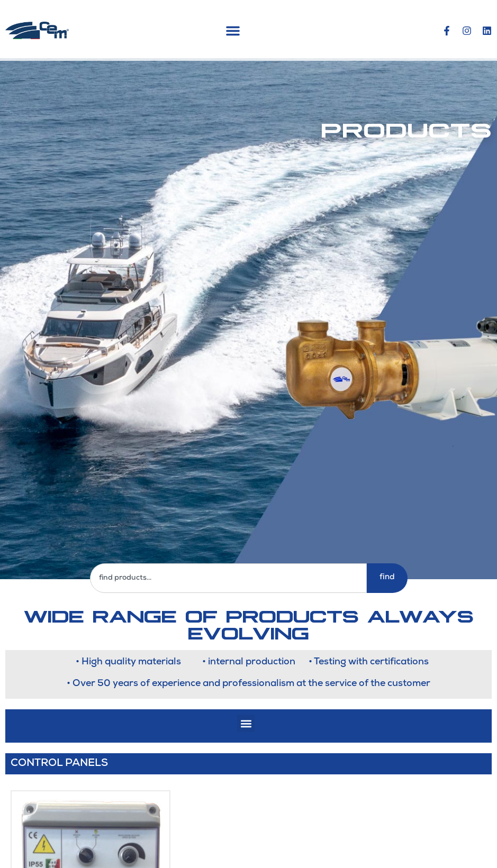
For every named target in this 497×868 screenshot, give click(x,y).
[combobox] (228, 578)
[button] (233, 31)
